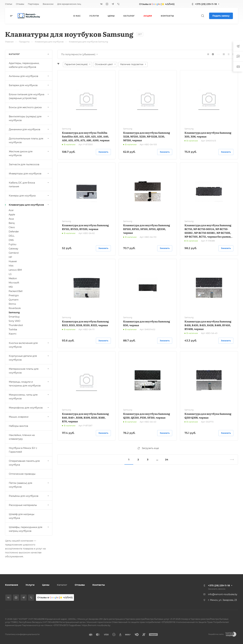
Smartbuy (14, 317)
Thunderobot (16, 325)
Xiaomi (13, 334)
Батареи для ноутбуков (29, 85)
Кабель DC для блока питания (29, 185)
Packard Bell (16, 291)
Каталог (62, 585)
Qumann (14, 300)
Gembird (14, 253)
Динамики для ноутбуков (29, 129)
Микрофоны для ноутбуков (29, 408)
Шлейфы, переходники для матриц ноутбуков (29, 529)
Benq (12, 223)
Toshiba (13, 329)
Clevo (12, 227)
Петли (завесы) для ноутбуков (29, 485)
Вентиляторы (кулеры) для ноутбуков (29, 118)
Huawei (13, 261)
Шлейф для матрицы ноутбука (22, 516)
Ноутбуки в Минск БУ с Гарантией (23, 450)
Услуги (30, 585)
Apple (12, 215)
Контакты (99, 585)
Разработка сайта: (216, 634)
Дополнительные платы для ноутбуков (29, 140)
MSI (11, 287)
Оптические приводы (22, 474)
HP (10, 257)
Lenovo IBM (15, 270)
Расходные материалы (29, 505)
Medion (13, 278)
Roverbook (15, 308)
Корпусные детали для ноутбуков (29, 358)
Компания (12, 585)
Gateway (13, 249)
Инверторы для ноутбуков (29, 173)
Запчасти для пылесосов (24, 164)
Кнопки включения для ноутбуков (29, 345)
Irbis (11, 266)
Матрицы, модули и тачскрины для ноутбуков (29, 384)
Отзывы (80, 585)
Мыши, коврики (29, 417)
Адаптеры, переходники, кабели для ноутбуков (24, 65)
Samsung (14, 312)
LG (10, 274)
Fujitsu (12, 244)
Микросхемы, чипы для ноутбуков (29, 397)
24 (167, 459)
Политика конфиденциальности (22, 634)
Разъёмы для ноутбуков (29, 496)
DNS (11, 240)
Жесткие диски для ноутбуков (29, 153)
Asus (11, 219)
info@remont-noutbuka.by (223, 594)
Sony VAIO (15, 321)
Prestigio (14, 295)
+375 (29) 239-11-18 (206, 4)
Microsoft (14, 283)
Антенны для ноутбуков (29, 76)
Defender (14, 232)
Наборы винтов (18, 426)
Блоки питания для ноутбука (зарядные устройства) (29, 96)
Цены (46, 585)
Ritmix (12, 304)
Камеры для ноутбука (29, 196)
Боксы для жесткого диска (29, 107)
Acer (11, 210)
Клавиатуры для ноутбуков (29, 205)
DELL (12, 236)
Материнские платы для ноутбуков (29, 371)
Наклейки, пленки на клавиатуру (22, 437)
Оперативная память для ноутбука (29, 463)
